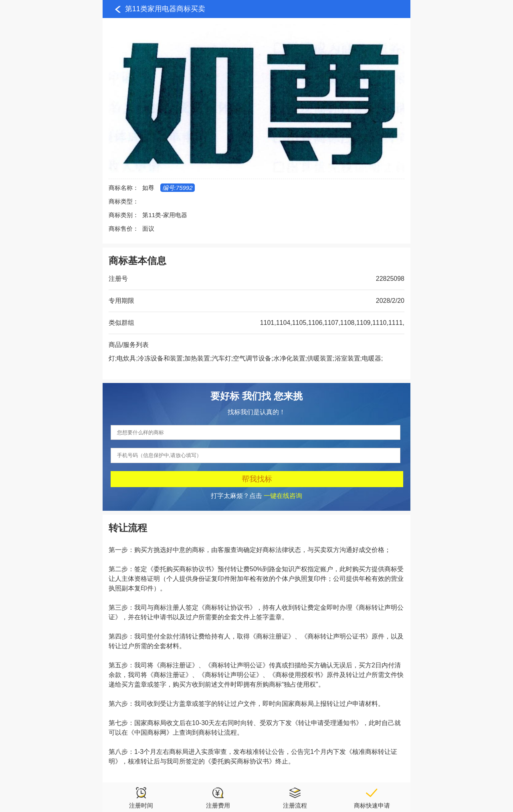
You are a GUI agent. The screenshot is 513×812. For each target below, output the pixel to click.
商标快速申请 (372, 798)
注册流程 (295, 798)
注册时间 (141, 798)
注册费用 (218, 798)
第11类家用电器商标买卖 (165, 9)
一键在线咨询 (283, 496)
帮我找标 (257, 479)
